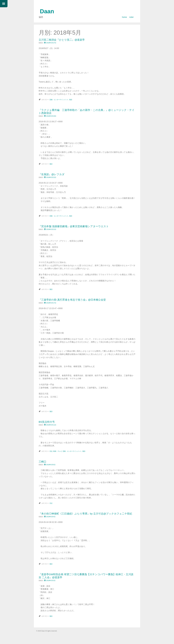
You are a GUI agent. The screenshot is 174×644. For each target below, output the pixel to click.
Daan (47, 11)
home (124, 17)
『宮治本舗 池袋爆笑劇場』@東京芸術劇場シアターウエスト (74, 226)
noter (131, 17)
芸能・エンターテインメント (59, 100)
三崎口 (42, 462)
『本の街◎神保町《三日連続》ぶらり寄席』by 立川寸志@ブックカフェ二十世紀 (85, 514)
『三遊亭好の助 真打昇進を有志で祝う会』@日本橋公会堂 (72, 300)
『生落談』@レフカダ (52, 174)
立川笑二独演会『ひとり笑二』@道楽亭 (62, 40)
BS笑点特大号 (47, 422)
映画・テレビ (58, 451)
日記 (51, 451)
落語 (71, 100)
